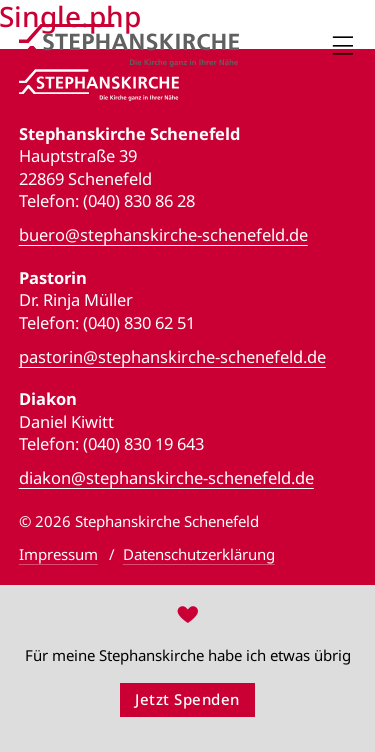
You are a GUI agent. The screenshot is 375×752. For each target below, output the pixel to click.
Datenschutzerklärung (199, 554)
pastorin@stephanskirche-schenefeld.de (172, 357)
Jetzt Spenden (187, 699)
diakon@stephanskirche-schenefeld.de (166, 478)
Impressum (58, 554)
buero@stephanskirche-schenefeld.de (163, 235)
